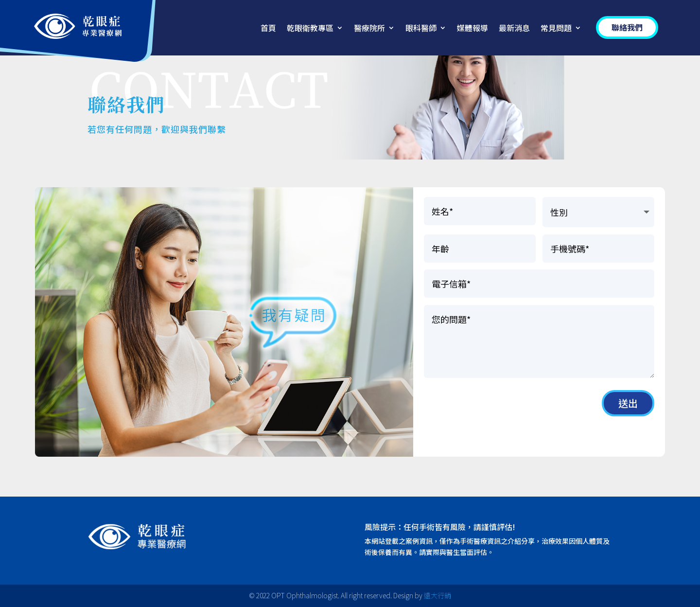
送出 (628, 403)
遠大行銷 (437, 595)
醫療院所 (369, 29)
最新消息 (514, 29)
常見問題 (556, 29)
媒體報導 (472, 29)
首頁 (268, 29)
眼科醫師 (421, 29)
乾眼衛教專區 (310, 29)
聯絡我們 (627, 27)
